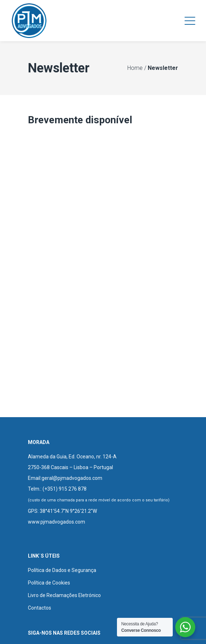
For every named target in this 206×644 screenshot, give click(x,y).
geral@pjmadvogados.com (72, 478)
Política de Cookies (49, 583)
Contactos (40, 608)
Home (135, 68)
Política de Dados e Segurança (62, 570)
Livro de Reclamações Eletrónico (64, 595)
